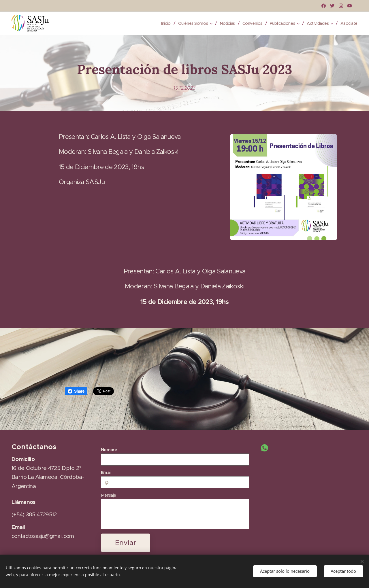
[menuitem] (159, 23)
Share (76, 391)
